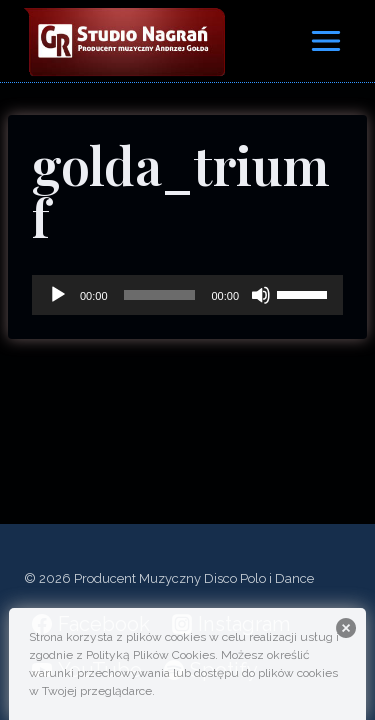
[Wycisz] (261, 295)
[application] (187, 295)
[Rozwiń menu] (325, 40)
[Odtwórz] (58, 295)
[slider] (160, 295)
